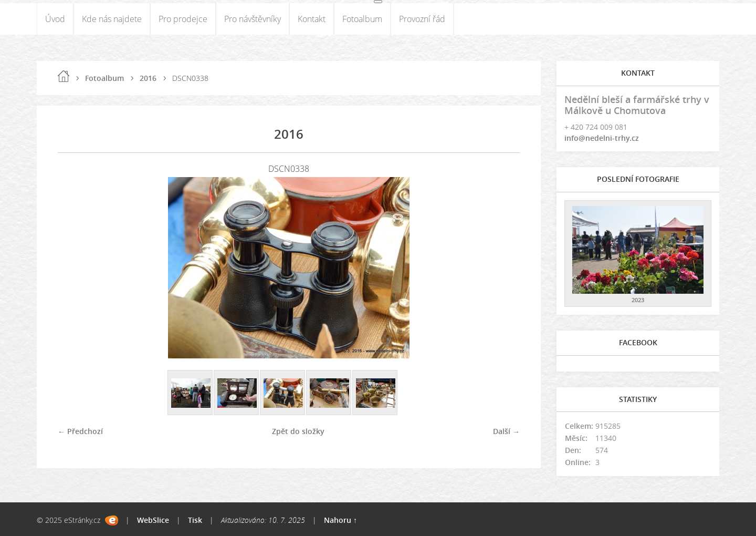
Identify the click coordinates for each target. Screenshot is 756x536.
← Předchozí (80, 431)
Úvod (55, 19)
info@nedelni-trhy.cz (602, 138)
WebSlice (153, 520)
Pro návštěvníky (253, 19)
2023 (638, 300)
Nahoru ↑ (340, 520)
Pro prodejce (183, 19)
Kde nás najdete (112, 19)
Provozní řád (422, 19)
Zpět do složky (298, 431)
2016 (148, 78)
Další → (506, 431)
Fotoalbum (362, 19)
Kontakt (312, 19)
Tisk (195, 520)
